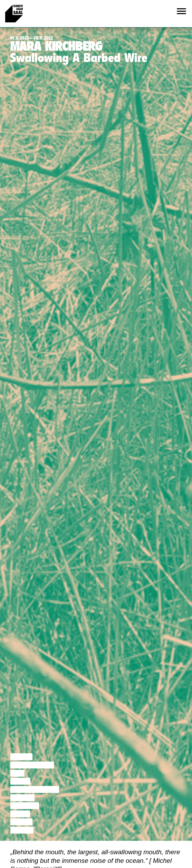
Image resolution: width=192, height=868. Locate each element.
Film (17, 773)
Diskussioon (32, 765)
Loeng (21, 757)
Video (20, 814)
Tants (20, 781)
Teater (22, 798)
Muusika (25, 806)
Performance (35, 789)
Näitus (22, 830)
